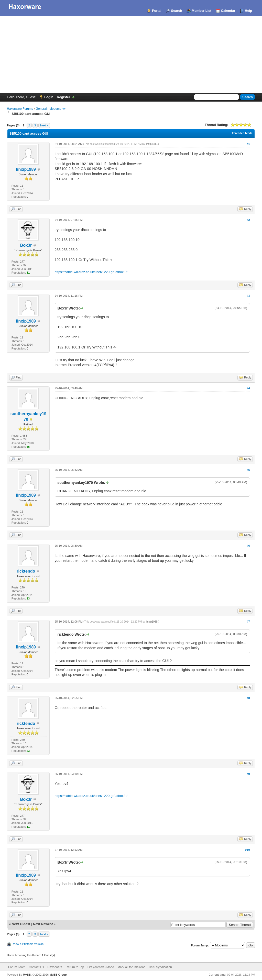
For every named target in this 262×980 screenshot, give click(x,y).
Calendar (228, 11)
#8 (248, 698)
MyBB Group (58, 975)
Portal (157, 11)
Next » (44, 125)
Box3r (26, 245)
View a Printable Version (28, 944)
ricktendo (26, 571)
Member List (201, 11)
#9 (248, 774)
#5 (248, 470)
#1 (248, 144)
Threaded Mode (242, 133)
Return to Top (75, 967)
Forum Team (17, 967)
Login (49, 97)
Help (248, 11)
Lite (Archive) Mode (101, 967)
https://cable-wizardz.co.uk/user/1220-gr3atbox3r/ (91, 272)
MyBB (27, 975)
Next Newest (43, 924)
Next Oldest (21, 924)
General (41, 109)
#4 (248, 388)
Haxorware (55, 967)
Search (176, 11)
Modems (55, 109)
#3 (248, 296)
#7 (248, 622)
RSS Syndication (160, 967)
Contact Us (36, 967)
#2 (248, 220)
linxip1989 (26, 169)
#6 (248, 546)
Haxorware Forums (20, 109)
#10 (247, 850)
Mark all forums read (131, 967)
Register (63, 97)
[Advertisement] (131, 54)
